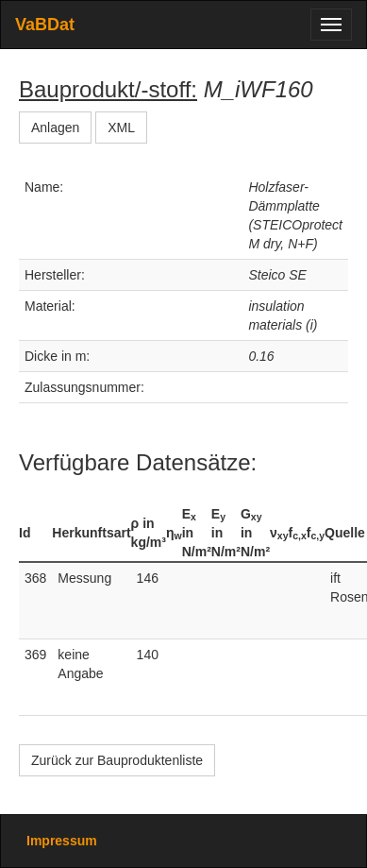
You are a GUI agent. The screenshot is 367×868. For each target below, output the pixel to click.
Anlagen (55, 128)
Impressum (62, 841)
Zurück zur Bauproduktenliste (117, 760)
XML (121, 128)
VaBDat (45, 25)
